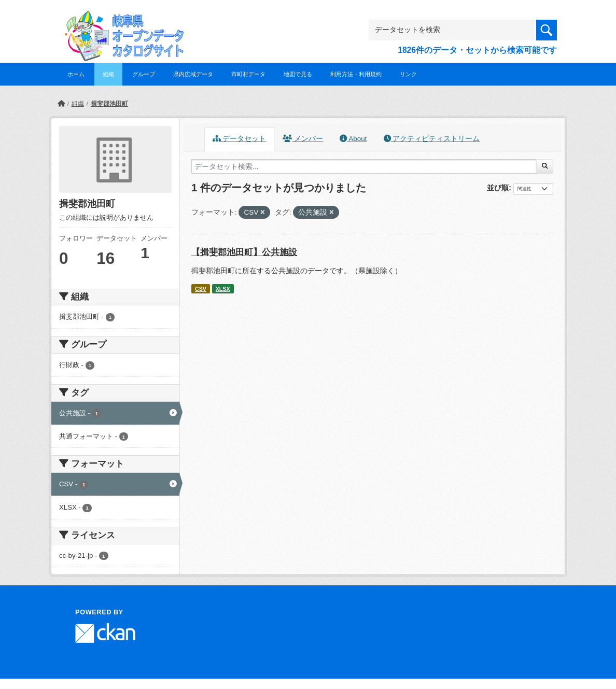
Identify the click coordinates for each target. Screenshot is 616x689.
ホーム (76, 74)
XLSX (223, 289)
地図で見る (298, 74)
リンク (408, 74)
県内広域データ (193, 74)
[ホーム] (61, 104)
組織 (108, 74)
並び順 (498, 188)
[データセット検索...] (364, 166)
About (353, 139)
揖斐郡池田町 (109, 104)
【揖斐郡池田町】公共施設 (244, 252)
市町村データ (248, 74)
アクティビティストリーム (432, 139)
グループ (144, 74)
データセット (240, 139)
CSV (201, 289)
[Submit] (545, 166)
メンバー (303, 139)
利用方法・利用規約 (356, 74)
